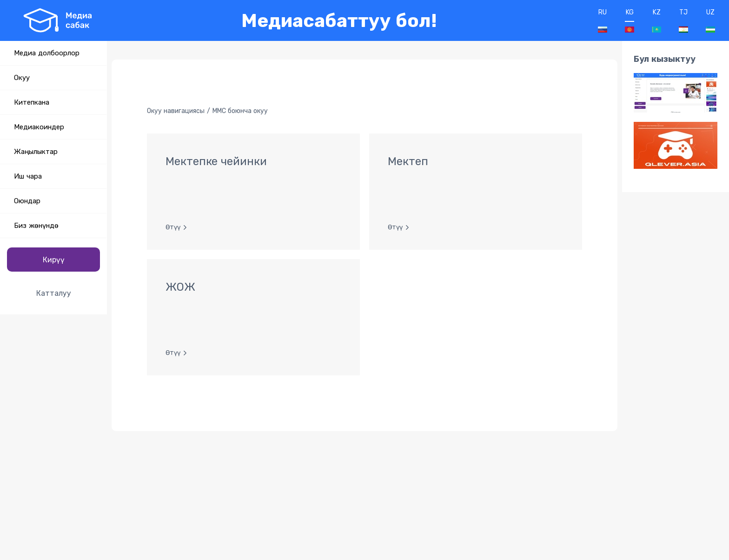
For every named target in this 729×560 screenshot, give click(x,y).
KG (630, 20)
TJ (683, 20)
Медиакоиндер (39, 127)
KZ (656, 20)
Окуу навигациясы (176, 111)
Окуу (22, 78)
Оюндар (27, 201)
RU (603, 20)
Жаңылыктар (36, 152)
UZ (710, 20)
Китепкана (32, 102)
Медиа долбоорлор (47, 53)
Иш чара (28, 176)
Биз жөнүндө (36, 226)
